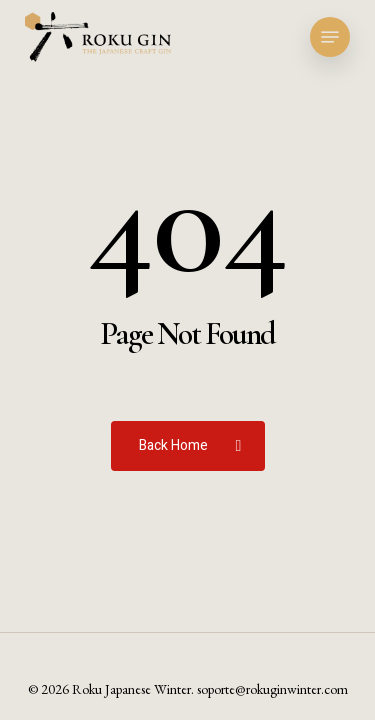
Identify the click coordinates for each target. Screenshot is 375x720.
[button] (330, 37)
